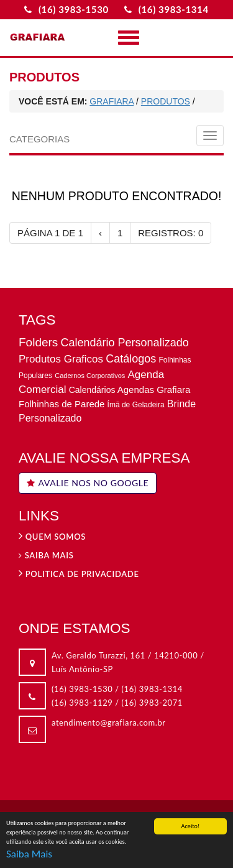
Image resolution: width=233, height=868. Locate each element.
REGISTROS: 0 (171, 233)
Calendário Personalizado (125, 343)
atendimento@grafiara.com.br (109, 723)
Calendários (92, 390)
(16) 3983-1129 (82, 703)
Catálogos (131, 359)
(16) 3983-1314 (152, 689)
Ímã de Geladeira (136, 405)
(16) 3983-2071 (152, 703)
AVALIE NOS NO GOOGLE (88, 483)
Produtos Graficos (61, 359)
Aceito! (191, 827)
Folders (38, 342)
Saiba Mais (29, 855)
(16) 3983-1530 (82, 689)
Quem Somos (52, 537)
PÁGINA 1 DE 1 (50, 233)
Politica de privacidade (79, 574)
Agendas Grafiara (154, 390)
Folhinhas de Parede (62, 404)
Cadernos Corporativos (90, 376)
